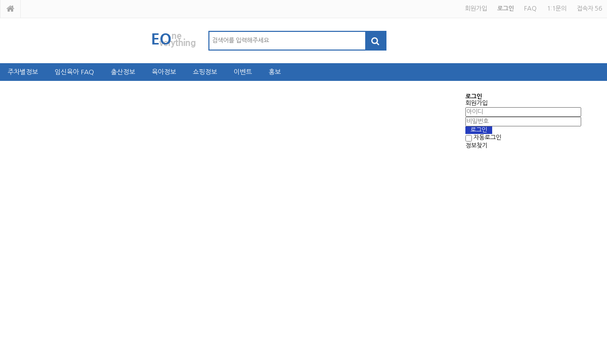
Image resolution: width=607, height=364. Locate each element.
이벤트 (243, 72)
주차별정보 (23, 72)
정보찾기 (476, 146)
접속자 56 (589, 9)
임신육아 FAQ (74, 72)
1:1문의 (557, 9)
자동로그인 (487, 138)
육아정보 (164, 72)
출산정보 (123, 72)
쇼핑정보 (205, 72)
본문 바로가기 (0, 0)
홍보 (275, 72)
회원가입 (476, 9)
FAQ (530, 9)
